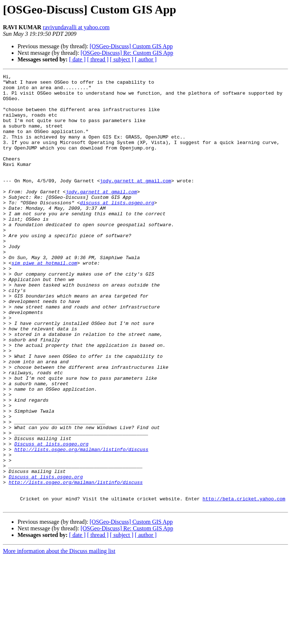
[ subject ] (122, 59)
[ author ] (146, 59)
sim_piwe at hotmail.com (44, 301)
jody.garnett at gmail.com (135, 202)
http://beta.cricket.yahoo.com (244, 584)
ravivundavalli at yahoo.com (76, 27)
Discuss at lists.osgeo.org (51, 518)
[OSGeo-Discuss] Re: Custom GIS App (127, 53)
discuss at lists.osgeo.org (117, 229)
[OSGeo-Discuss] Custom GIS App (131, 46)
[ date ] (77, 59)
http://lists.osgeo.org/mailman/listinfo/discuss (81, 525)
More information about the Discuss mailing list (59, 638)
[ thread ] (98, 59)
